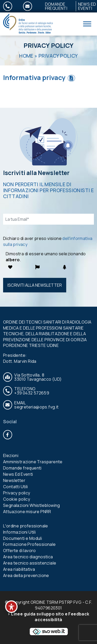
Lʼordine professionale (26, 526)
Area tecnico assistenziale (30, 563)
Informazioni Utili (19, 532)
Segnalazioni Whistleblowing (32, 505)
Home (26, 56)
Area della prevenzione (26, 575)
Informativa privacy (34, 78)
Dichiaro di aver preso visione (48, 241)
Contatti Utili (16, 487)
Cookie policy (17, 499)
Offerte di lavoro (20, 551)
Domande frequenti (56, 6)
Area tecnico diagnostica (28, 557)
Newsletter (14, 480)
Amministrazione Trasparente (33, 462)
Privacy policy (17, 493)
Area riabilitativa (19, 569)
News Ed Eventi (18, 474)
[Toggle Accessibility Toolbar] (11, 607)
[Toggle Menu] (87, 24)
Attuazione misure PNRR (27, 512)
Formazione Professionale (29, 544)
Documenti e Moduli (23, 538)
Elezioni (11, 455)
